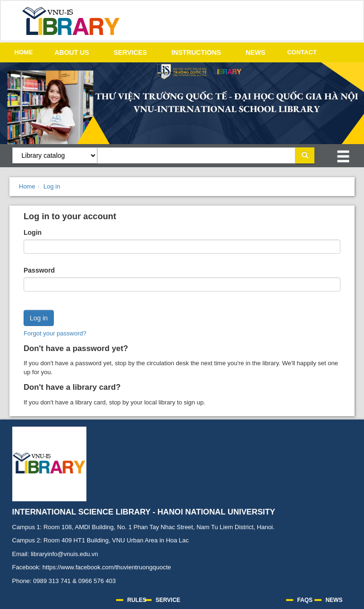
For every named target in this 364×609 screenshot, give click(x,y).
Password (39, 270)
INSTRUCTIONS (196, 52)
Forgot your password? (55, 333)
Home (27, 186)
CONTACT (302, 52)
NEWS (255, 52)
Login (33, 232)
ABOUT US (72, 52)
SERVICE (168, 600)
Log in (52, 186)
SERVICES (131, 52)
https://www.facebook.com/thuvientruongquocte (107, 567)
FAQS (305, 600)
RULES (137, 600)
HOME (24, 52)
